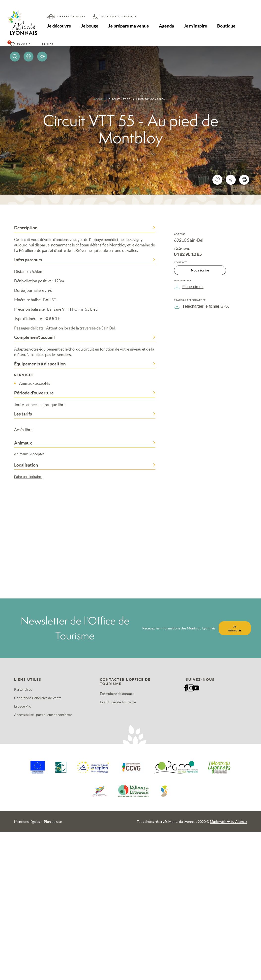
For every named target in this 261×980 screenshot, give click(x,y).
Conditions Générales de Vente (38, 698)
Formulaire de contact (117, 694)
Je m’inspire (197, 26)
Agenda (167, 26)
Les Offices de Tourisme (118, 702)
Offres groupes (71, 16)
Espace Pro (23, 706)
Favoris (24, 44)
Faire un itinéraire (30, 477)
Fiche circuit (189, 287)
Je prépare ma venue (129, 26)
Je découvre (59, 26)
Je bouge (90, 26)
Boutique (228, 26)
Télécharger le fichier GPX (202, 306)
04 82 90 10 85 (188, 254)
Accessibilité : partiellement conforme (43, 715)
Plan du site (53, 822)
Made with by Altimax (229, 822)
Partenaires (23, 689)
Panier (48, 44)
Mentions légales (27, 822)
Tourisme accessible (118, 16)
